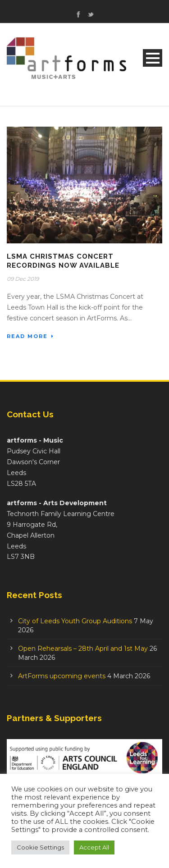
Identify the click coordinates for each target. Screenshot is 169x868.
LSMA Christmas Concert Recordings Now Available (63, 261)
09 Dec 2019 (23, 279)
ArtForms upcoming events (62, 676)
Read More (30, 336)
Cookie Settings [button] (40, 847)
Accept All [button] (94, 847)
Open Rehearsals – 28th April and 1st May (83, 649)
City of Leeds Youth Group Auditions (75, 621)
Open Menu (153, 58)
